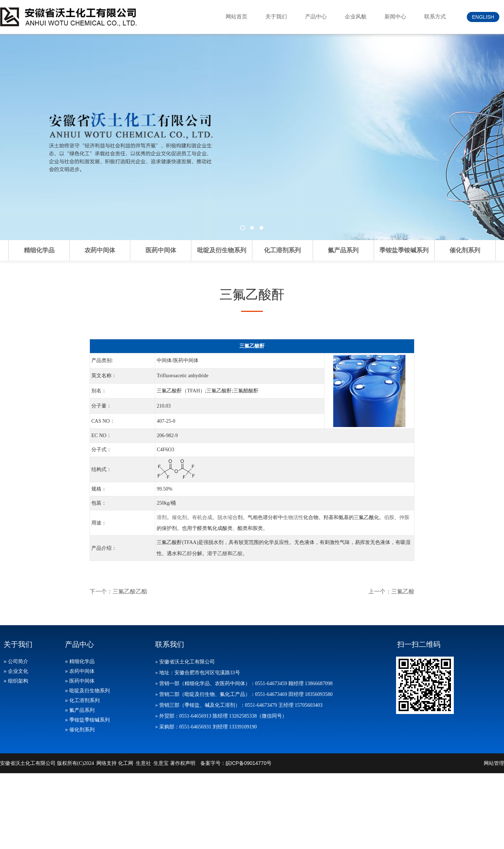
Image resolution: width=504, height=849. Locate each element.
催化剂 (179, 517)
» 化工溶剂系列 (82, 700)
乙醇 (187, 553)
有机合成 (202, 517)
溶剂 (162, 517)
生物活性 (293, 517)
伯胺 (389, 517)
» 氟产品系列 (80, 710)
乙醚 (222, 553)
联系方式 (435, 16)
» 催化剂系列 (80, 730)
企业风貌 (356, 16)
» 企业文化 (16, 671)
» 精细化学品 (80, 661)
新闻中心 (395, 16)
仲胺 (404, 517)
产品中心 (316, 16)
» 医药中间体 (80, 681)
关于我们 (276, 16)
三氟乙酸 (403, 591)
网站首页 (236, 16)
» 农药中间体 (80, 671)
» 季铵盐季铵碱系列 (87, 720)
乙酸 (238, 553)
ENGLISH (483, 17)
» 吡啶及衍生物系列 (87, 691)
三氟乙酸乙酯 (130, 591)
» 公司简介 (16, 661)
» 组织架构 (16, 681)
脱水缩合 (227, 517)
